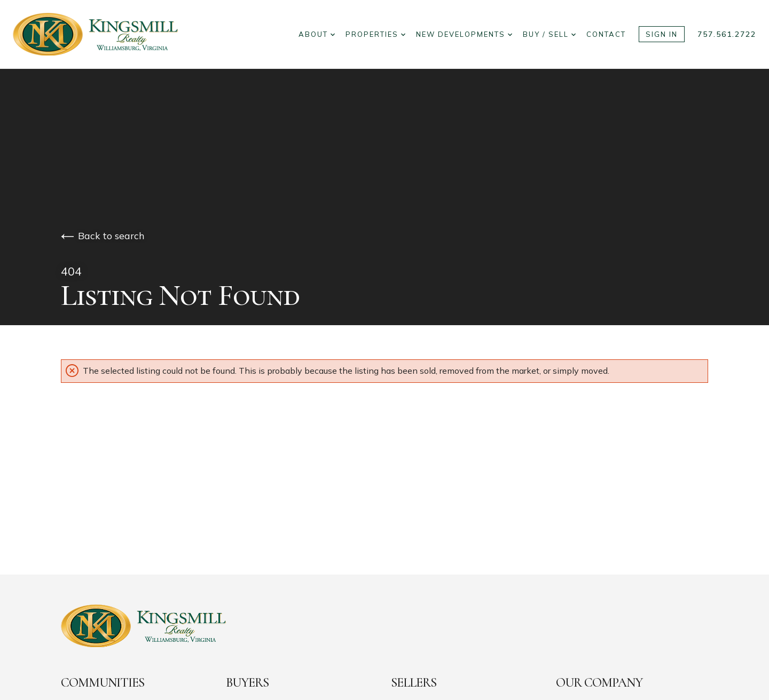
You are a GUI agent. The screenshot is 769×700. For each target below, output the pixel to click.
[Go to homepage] (106, 34)
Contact (606, 34)
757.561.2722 (727, 34)
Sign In (662, 34)
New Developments (464, 34)
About (317, 34)
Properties (375, 34)
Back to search (103, 235)
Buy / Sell (549, 34)
